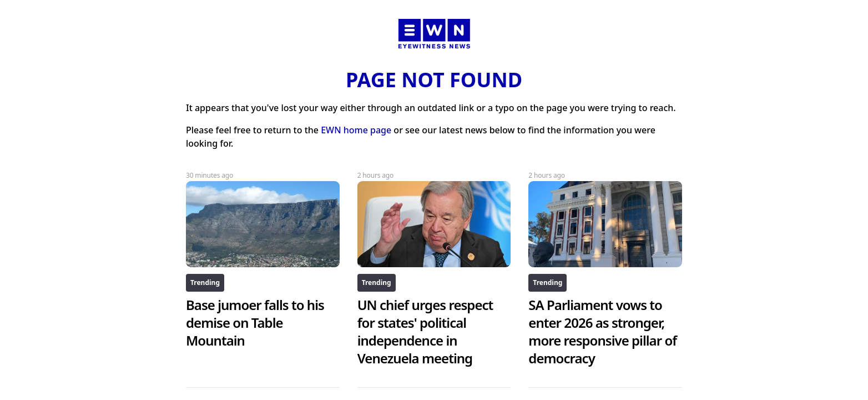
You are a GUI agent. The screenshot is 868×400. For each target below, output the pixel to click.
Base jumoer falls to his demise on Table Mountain (255, 322)
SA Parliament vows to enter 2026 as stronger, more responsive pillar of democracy (602, 331)
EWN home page (356, 130)
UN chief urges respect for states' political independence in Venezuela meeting (425, 331)
